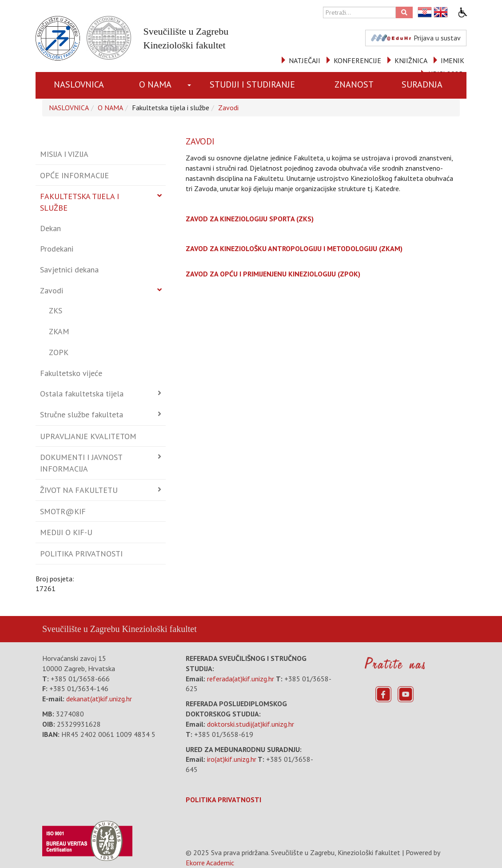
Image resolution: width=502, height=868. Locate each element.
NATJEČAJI (305, 60)
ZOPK (59, 352)
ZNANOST (354, 84)
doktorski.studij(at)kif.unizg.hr (251, 724)
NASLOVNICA (79, 84)
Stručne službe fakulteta (82, 414)
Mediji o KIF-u (66, 532)
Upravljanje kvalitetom (88, 436)
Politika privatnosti (81, 554)
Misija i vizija (64, 154)
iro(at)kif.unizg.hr (232, 759)
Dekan (50, 228)
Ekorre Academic (210, 863)
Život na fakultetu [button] (79, 490)
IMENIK (452, 60)
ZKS (56, 310)
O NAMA (155, 84)
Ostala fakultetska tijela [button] (82, 394)
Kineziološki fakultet (159, 629)
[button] (190, 85)
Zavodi (228, 108)
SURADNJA (422, 84)
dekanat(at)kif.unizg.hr (99, 699)
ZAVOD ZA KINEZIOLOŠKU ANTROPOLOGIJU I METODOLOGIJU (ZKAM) (294, 248)
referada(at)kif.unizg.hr (241, 679)
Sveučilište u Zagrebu (81, 629)
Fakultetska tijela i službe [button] (80, 202)
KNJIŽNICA (411, 60)
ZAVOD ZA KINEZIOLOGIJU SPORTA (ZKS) (250, 219)
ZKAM (59, 331)
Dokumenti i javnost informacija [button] (81, 463)
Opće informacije (74, 175)
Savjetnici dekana (69, 270)
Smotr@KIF (63, 511)
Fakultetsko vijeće (71, 373)
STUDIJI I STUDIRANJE (252, 84)
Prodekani (57, 249)
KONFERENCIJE (357, 60)
